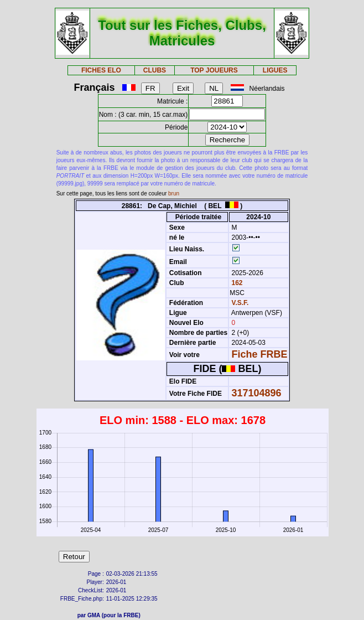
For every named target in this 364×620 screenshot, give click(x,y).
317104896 (257, 393)
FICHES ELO (101, 70)
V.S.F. (240, 303)
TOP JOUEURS (214, 70)
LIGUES (275, 70)
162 (236, 283)
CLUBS (155, 70)
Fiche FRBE (260, 354)
